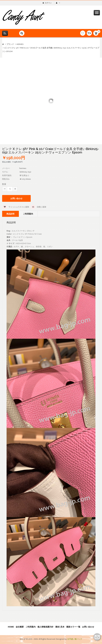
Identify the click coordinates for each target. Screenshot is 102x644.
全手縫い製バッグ (75, 639)
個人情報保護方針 (45, 627)
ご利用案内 (28, 214)
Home (11, 627)
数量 (4, 184)
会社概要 (20, 627)
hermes (20, 44)
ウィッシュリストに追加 (16, 207)
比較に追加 (39, 207)
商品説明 (10, 214)
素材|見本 (60, 627)
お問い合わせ (16, 198)
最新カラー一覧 (73, 627)
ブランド (10, 44)
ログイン (48, 3)
